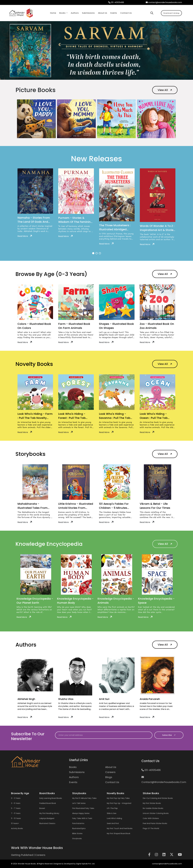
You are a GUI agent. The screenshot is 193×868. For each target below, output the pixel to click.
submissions (88, 13)
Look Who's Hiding (114, 818)
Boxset (42, 808)
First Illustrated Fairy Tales (83, 808)
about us (103, 13)
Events (73, 782)
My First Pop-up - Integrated (119, 803)
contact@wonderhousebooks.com (164, 2)
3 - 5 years (16, 803)
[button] (93, 253)
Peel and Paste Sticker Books (155, 823)
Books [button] (63, 13)
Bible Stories (77, 833)
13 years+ (15, 823)
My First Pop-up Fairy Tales (118, 798)
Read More (25, 236)
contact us (126, 13)
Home (53, 13)
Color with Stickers (151, 818)
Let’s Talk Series (79, 803)
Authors (74, 777)
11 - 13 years (16, 818)
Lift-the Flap (112, 808)
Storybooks (77, 839)
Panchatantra (78, 823)
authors (75, 13)
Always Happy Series (81, 813)
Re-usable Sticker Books (153, 808)
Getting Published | (23, 855)
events (114, 13)
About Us (111, 767)
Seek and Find (113, 823)
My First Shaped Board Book (119, 833)
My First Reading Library (49, 813)
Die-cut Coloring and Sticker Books (158, 798)
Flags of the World (151, 828)
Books (73, 767)
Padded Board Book (48, 803)
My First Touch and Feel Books (120, 828)
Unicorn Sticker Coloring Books (156, 813)
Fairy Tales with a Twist (82, 818)
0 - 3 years (16, 798)
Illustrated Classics (47, 823)
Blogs (109, 777)
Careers (110, 772)
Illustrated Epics (79, 828)
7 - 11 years (16, 813)
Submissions (77, 772)
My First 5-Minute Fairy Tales (84, 798)
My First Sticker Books (152, 803)
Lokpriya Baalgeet (47, 818)
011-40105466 (116, 2)
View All (165, 90)
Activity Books (17, 828)
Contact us (112, 782)
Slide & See (112, 813)
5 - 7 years (16, 808)
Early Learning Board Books (51, 798)
